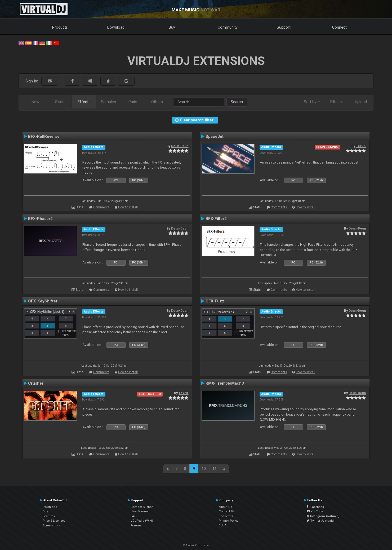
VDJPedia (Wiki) (142, 521)
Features (49, 516)
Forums (136, 525)
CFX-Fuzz (215, 301)
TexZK (361, 146)
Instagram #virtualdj (323, 516)
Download (116, 27)
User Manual (140, 511)
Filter (336, 102)
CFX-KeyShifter (43, 301)
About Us (225, 507)
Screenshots (51, 525)
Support (284, 27)
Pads (133, 102)
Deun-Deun (180, 146)
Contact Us (227, 511)
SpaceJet (215, 137)
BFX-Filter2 (216, 219)
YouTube (315, 511)
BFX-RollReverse (44, 137)
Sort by (312, 102)
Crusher (36, 383)
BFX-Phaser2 (40, 219)
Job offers (226, 516)
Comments (101, 207)
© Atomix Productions (196, 545)
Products (60, 27)
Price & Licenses (54, 521)
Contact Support (142, 507)
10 (204, 469)
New (35, 102)
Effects (84, 102)
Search (237, 102)
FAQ (134, 516)
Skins (60, 102)
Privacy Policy (229, 521)
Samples (108, 102)
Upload (361, 102)
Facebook (315, 507)
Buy (172, 27)
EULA (223, 525)
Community (228, 27)
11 (215, 469)
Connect (339, 27)
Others (157, 102)
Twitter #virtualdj (321, 521)
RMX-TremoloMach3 (225, 383)
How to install (128, 207)
